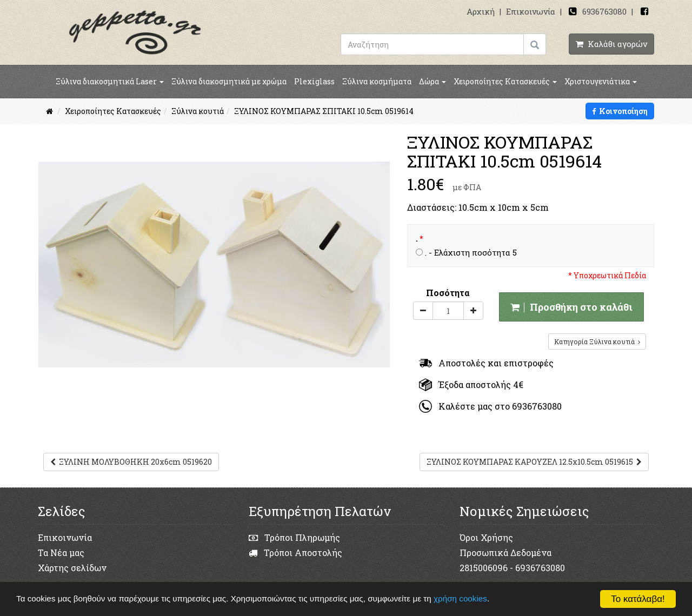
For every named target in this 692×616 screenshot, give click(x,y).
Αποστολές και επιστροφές (486, 363)
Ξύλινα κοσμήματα (377, 81)
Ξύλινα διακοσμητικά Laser (110, 81)
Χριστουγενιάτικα (601, 81)
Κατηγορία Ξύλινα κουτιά (597, 342)
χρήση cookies (461, 598)
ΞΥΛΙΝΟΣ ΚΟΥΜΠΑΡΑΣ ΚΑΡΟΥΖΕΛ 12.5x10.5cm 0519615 (534, 462)
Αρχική (481, 11)
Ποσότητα (448, 293)
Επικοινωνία (531, 11)
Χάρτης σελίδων (72, 568)
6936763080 (604, 11)
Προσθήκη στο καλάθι (571, 307)
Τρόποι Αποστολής (295, 553)
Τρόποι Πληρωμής (294, 537)
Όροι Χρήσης (486, 537)
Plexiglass (314, 81)
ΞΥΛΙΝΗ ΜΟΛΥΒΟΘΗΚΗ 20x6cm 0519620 (131, 462)
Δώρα (432, 81)
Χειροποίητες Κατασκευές (505, 81)
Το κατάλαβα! (638, 599)
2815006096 (484, 568)
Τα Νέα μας (61, 553)
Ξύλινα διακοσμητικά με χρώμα (229, 81)
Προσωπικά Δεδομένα (505, 553)
